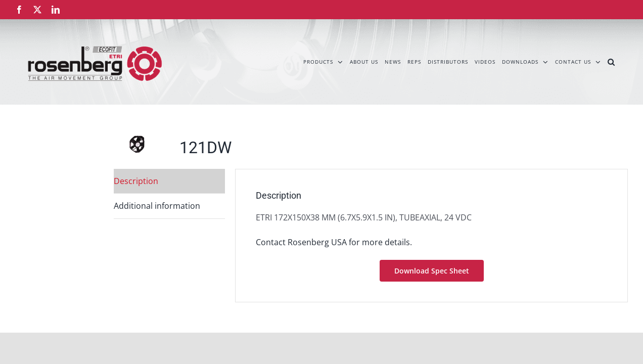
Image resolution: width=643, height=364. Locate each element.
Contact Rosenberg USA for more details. (334, 242)
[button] (624, 62)
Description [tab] (136, 181)
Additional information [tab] (157, 206)
